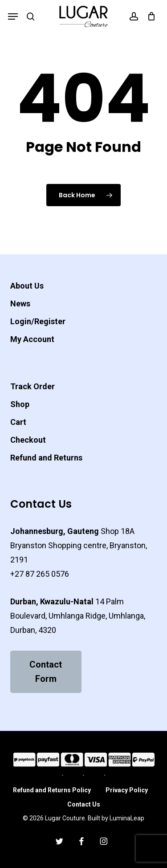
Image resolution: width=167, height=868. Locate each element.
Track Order (33, 386)
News (20, 304)
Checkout (28, 440)
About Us (27, 286)
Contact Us (84, 804)
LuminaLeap (127, 818)
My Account (32, 339)
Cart (18, 422)
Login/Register (38, 321)
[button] (13, 16)
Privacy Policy (127, 790)
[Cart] (149, 16)
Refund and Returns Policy (52, 790)
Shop (20, 404)
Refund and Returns (46, 458)
